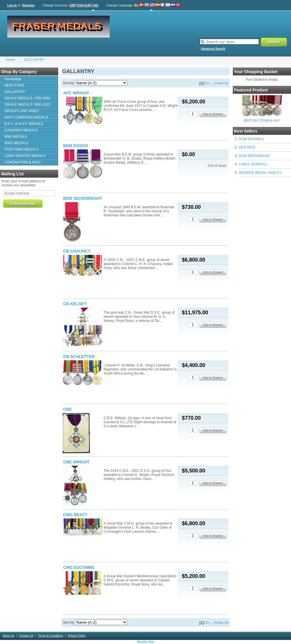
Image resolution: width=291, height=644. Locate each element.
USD (80, 5)
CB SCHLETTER (79, 357)
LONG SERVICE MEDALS (25, 156)
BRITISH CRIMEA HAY (262, 121)
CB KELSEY (75, 304)
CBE (68, 409)
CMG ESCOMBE (79, 567)
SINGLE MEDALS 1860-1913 (27, 105)
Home (10, 60)
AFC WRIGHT (76, 93)
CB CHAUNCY (77, 251)
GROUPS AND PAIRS (22, 111)
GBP (73, 5)
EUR (87, 5)
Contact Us (26, 636)
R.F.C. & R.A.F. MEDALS (24, 124)
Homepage (13, 79)
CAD (95, 5)
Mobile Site (145, 642)
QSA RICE (247, 147)
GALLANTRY (34, 60)
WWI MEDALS (16, 137)
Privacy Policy (77, 636)
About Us (9, 636)
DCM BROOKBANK (254, 156)
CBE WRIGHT (76, 462)
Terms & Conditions (50, 636)
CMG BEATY (75, 515)
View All (222, 83)
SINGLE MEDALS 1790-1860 (27, 98)
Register (29, 5)
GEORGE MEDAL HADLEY (260, 173)
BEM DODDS (76, 146)
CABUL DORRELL (253, 164)
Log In (12, 5)
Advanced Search (213, 49)
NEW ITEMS (14, 85)
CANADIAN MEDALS (21, 130)
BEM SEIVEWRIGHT (82, 198)
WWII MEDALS (16, 143)
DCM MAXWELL (252, 139)
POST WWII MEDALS (22, 149)
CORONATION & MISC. (23, 162)
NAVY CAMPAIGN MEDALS (26, 117)
